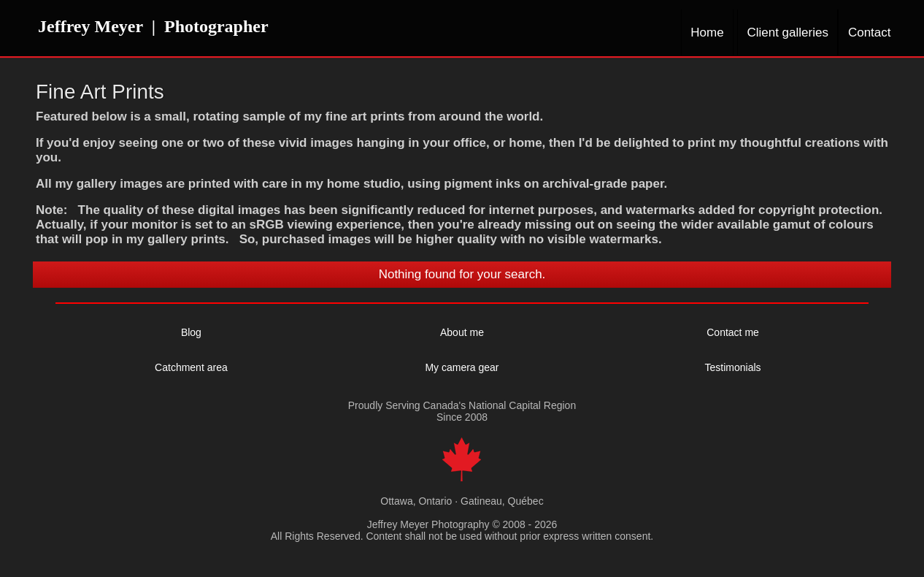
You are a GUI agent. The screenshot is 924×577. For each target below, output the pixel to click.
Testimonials (733, 367)
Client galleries (788, 33)
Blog (191, 332)
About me (462, 332)
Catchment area (191, 367)
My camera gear (462, 367)
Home (707, 33)
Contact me (733, 332)
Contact (870, 33)
